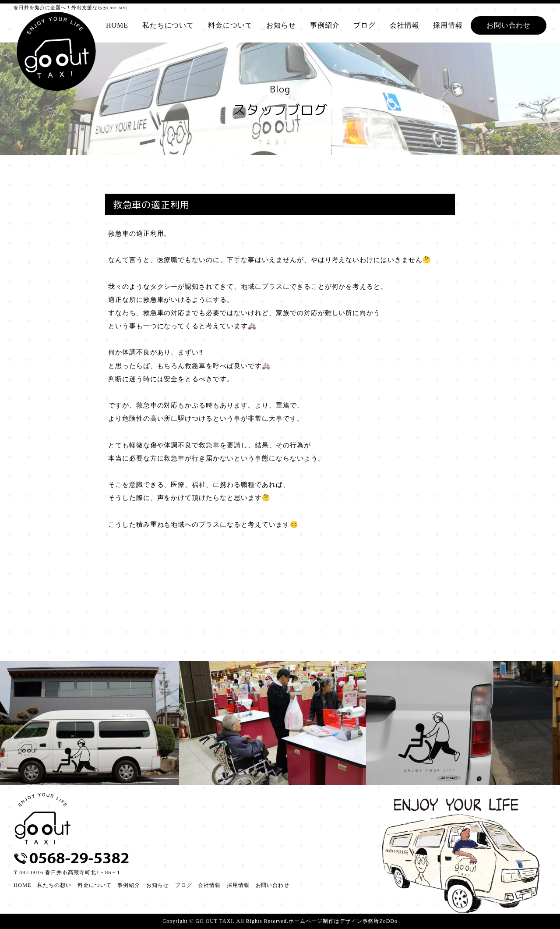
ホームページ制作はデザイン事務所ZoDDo (343, 921)
